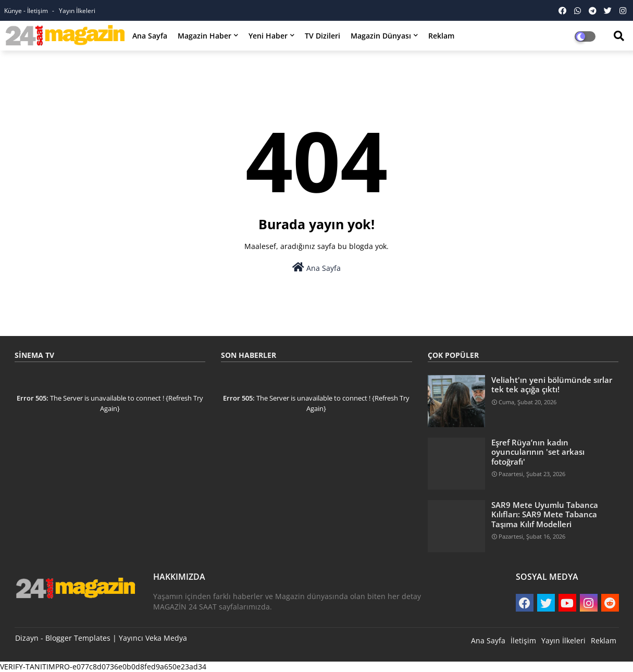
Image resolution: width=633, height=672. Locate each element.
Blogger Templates (78, 638)
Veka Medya (166, 638)
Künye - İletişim (27, 11)
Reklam (441, 36)
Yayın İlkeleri (77, 11)
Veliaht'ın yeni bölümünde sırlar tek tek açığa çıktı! (552, 384)
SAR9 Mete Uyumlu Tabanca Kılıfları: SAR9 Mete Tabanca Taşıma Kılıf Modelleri (545, 514)
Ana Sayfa (150, 36)
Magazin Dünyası (381, 36)
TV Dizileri (322, 36)
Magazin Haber (204, 36)
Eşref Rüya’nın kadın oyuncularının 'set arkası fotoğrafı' (538, 452)
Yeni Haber (268, 36)
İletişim (523, 640)
